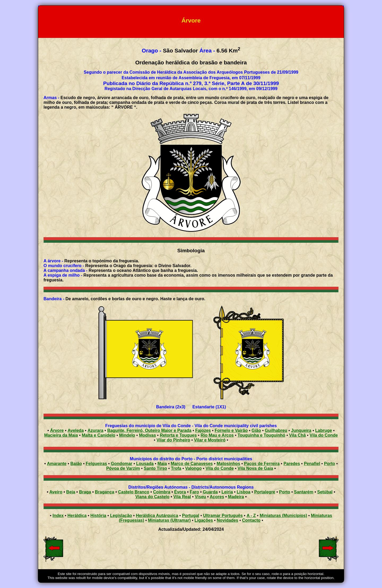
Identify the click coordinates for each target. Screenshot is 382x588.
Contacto (251, 520)
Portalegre (265, 492)
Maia (162, 464)
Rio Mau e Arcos (217, 435)
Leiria (227, 492)
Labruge (324, 430)
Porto (329, 464)
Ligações (204, 520)
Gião (256, 430)
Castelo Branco (134, 492)
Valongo (193, 468)
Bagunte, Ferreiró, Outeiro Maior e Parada (149, 430)
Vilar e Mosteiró (210, 440)
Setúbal (325, 492)
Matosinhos (228, 464)
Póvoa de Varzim (123, 468)
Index (58, 516)
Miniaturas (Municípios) (283, 516)
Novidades (227, 520)
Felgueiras (96, 464)
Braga (85, 492)
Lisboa (244, 492)
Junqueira (301, 430)
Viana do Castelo (152, 497)
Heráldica (77, 516)
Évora (180, 492)
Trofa (176, 468)
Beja (71, 492)
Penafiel (312, 464)
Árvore (57, 430)
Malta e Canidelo (98, 435)
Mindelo (127, 435)
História (98, 516)
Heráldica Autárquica (157, 516)
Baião (76, 464)
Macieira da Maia (61, 435)
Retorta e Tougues (178, 435)
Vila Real (182, 497)
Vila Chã (298, 435)
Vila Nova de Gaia (255, 468)
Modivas (147, 435)
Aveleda (76, 430)
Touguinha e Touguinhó (261, 435)
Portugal (191, 516)
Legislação (121, 516)
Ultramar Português (223, 516)
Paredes (292, 464)
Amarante (57, 464)
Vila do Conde (324, 435)
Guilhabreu (276, 430)
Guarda (210, 492)
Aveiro (56, 492)
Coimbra (162, 492)
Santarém (304, 492)
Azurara (95, 430)
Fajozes (203, 430)
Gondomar (122, 464)
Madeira (236, 497)
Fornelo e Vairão (231, 430)
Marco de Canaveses (192, 464)
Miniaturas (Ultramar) (169, 520)
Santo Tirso (155, 468)
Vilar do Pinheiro (173, 440)
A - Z (251, 516)
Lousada (145, 464)
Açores (217, 497)
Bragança (105, 492)
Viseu (200, 497)
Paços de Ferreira (262, 464)
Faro (194, 492)
